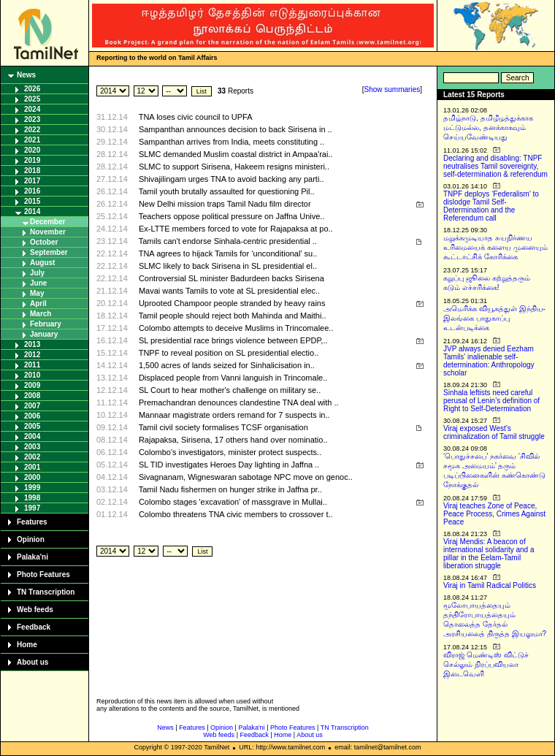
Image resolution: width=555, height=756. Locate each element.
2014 (32, 211)
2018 (32, 171)
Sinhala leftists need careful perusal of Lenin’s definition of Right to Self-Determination (491, 401)
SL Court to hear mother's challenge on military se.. (230, 390)
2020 (32, 150)
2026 (32, 89)
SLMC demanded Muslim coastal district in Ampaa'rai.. (236, 154)
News (26, 75)
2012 (32, 355)
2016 (32, 191)
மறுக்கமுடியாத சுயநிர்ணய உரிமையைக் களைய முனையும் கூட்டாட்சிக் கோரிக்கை (495, 247)
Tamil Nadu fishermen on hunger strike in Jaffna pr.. (230, 489)
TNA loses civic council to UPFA (196, 117)
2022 (32, 130)
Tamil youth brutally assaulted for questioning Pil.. (227, 191)
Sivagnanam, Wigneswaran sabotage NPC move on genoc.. (246, 477)
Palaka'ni (32, 557)
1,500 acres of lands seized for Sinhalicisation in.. (227, 365)
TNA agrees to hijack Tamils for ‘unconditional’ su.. (228, 253)
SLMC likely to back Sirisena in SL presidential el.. (228, 266)
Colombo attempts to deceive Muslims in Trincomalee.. (236, 328)
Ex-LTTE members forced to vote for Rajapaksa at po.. (236, 229)
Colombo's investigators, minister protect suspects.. (230, 452)
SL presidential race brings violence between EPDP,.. (233, 340)
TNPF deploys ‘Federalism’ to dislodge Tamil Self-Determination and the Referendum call (491, 206)
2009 (32, 385)
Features (32, 522)
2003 (32, 447)
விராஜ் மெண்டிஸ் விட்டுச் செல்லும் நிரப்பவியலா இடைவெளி (486, 664)
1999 (32, 488)
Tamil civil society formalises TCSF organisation (223, 427)
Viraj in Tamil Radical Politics (490, 585)
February (46, 324)
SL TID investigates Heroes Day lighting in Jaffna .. (229, 465)
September (49, 252)
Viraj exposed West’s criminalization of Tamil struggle (494, 432)
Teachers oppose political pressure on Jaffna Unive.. (232, 216)
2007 (32, 406)
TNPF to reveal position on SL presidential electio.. (229, 353)
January (44, 334)
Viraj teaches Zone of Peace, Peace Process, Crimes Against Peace (494, 514)
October (44, 242)
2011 (32, 365)
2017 (32, 181)
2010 (32, 375)
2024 (32, 109)
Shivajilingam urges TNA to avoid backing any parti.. (231, 179)
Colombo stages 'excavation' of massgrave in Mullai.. (233, 502)
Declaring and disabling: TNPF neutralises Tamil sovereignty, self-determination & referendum (495, 166)
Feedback (34, 627)
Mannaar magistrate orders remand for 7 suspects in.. (234, 415)
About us (32, 662)
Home (27, 645)
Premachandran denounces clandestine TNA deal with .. (239, 402)
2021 (32, 140)
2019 (32, 160)
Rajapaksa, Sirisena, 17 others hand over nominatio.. (233, 440)
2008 (32, 396)
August (42, 263)
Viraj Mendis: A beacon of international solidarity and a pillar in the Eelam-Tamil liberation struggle (489, 554)
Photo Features (43, 574)
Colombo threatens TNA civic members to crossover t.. (236, 514)
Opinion (31, 539)
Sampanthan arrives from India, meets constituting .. (231, 142)
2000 (32, 477)
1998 (32, 498)
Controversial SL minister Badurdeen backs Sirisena (231, 278)
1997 (32, 508)
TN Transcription (46, 592)
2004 (32, 436)
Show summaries (393, 89)
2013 (32, 344)
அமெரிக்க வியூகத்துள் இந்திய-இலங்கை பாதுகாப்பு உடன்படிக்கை (494, 318)
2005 (32, 426)
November (48, 232)
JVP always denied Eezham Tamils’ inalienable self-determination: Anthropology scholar (489, 361)
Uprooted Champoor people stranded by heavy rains (232, 303)
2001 (32, 467)
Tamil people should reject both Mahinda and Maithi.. (233, 316)
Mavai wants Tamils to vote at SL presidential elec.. (229, 291)
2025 (32, 99)
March (41, 314)
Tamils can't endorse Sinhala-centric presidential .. (228, 241)
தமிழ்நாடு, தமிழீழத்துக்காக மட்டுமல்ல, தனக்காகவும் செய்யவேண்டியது (488, 127)
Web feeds (35, 610)
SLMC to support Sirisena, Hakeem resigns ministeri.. (234, 167)
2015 (32, 201)
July (37, 273)
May (37, 293)
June (38, 283)
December (47, 222)
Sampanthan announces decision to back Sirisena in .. (236, 129)
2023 (32, 119)
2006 (32, 416)
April (38, 303)
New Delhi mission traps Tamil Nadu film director (225, 204)
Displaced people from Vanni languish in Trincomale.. (233, 378)
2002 (32, 457)
